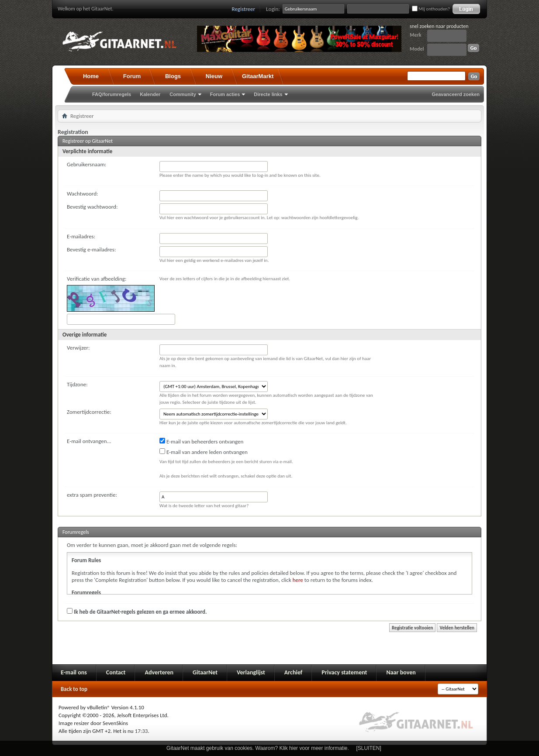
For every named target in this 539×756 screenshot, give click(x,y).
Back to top (74, 689)
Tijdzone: (77, 384)
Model (417, 49)
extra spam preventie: (92, 495)
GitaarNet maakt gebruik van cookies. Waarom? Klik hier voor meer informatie (257, 748)
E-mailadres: (81, 236)
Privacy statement (344, 672)
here (298, 580)
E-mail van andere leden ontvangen (204, 452)
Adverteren (159, 672)
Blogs (173, 76)
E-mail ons (74, 672)
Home (91, 76)
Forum (132, 76)
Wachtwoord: (82, 194)
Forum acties (225, 94)
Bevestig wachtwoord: (92, 207)
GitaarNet (205, 672)
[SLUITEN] (369, 748)
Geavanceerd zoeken (456, 94)
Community (183, 94)
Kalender (150, 94)
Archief (293, 672)
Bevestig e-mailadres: (91, 249)
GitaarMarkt (258, 76)
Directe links (268, 94)
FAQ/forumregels (112, 94)
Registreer (244, 9)
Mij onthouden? (431, 9)
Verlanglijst (251, 672)
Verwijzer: (78, 348)
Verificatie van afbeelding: (97, 279)
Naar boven (401, 672)
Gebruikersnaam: (86, 164)
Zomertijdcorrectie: (89, 412)
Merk (416, 35)
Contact (116, 672)
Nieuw (214, 76)
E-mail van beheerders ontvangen (201, 441)
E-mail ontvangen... (89, 441)
